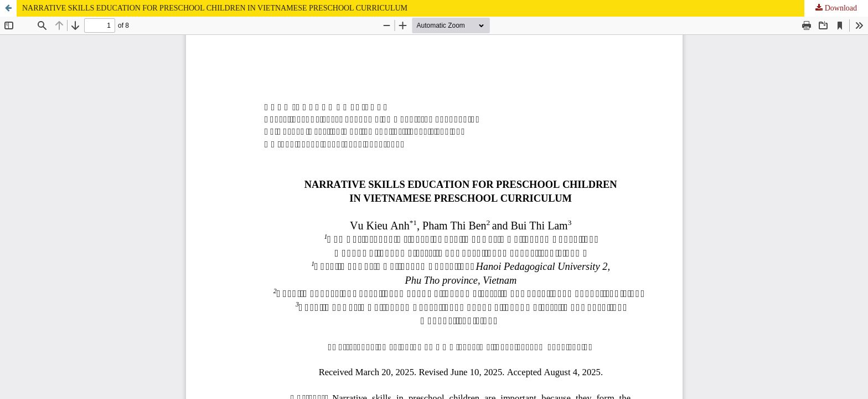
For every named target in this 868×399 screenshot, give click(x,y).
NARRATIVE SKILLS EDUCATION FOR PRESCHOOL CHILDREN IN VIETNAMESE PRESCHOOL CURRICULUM (215, 8)
